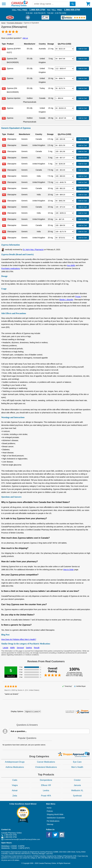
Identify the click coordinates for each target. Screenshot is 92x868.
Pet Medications (53, 821)
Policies (50, 811)
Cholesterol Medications (46, 767)
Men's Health (77, 767)
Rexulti (37, 648)
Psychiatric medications (11, 268)
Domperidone (46, 780)
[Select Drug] (64, 49)
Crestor (77, 780)
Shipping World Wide (55, 814)
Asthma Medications (15, 767)
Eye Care (77, 762)
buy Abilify (71, 265)
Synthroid (77, 796)
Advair (15, 790)
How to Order (68, 570)
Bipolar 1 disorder (66, 300)
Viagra (15, 785)
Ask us (25, 38)
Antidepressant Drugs (15, 762)
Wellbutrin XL (77, 790)
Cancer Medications (46, 762)
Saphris (29, 648)
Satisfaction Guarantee (56, 818)
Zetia (15, 796)
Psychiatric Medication (15, 23)
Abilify (12, 648)
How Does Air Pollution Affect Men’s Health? (19, 639)
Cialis (15, 780)
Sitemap (50, 824)
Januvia (77, 785)
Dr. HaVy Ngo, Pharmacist (33, 250)
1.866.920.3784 (37, 10)
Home (3, 23)
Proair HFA (46, 796)
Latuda (6, 648)
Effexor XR (46, 785)
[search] (73, 4)
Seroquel (20, 648)
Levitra (46, 790)
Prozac (78, 297)
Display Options (17, 711)
